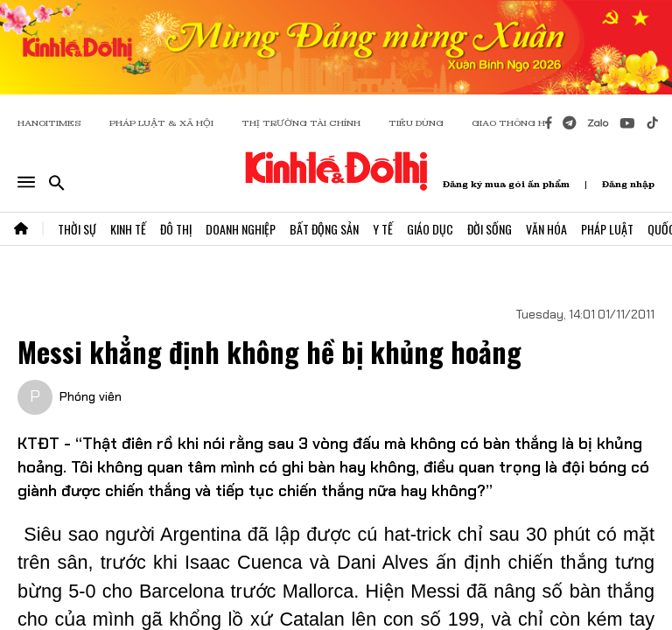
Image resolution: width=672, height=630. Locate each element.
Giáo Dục (430, 229)
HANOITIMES (49, 123)
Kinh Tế (128, 229)
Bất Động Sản (324, 229)
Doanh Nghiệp (241, 229)
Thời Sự (77, 229)
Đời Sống (490, 229)
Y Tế (383, 229)
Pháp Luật (607, 229)
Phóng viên (91, 396)
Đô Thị (176, 229)
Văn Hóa (546, 229)
